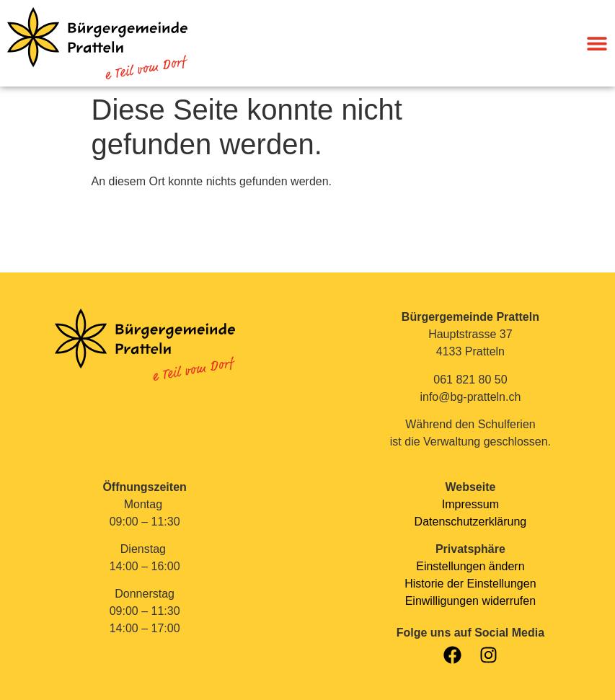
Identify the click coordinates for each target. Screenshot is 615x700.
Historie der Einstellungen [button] (470, 584)
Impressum (470, 504)
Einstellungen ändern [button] (470, 566)
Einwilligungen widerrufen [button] (470, 601)
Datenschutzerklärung (471, 522)
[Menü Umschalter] (597, 43)
